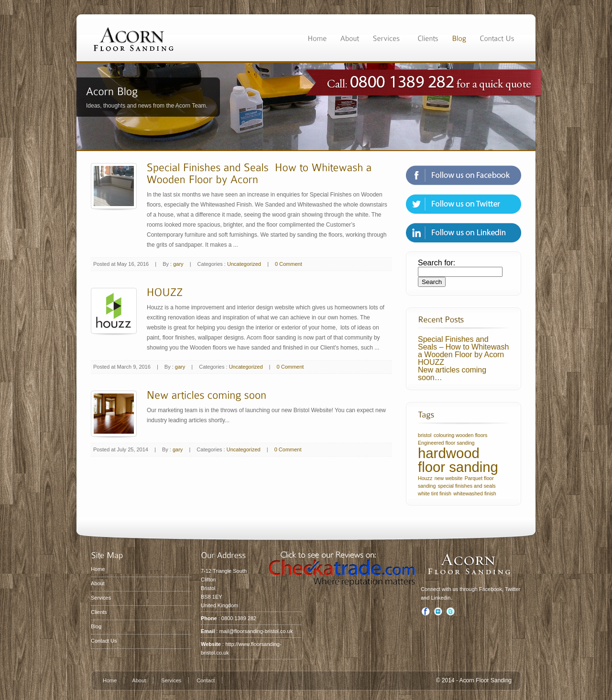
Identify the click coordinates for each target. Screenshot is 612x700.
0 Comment (289, 264)
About (98, 583)
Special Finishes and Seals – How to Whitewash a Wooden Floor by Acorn (463, 347)
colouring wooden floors (461, 435)
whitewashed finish (475, 493)
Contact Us (104, 641)
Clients (99, 612)
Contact (206, 680)
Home (98, 569)
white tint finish (435, 493)
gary (178, 264)
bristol (425, 435)
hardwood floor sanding (458, 460)
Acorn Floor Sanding (486, 680)
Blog (96, 626)
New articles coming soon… (452, 374)
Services (101, 598)
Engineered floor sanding (446, 443)
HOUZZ (431, 362)
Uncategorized (244, 264)
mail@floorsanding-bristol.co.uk (256, 631)
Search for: (437, 263)
